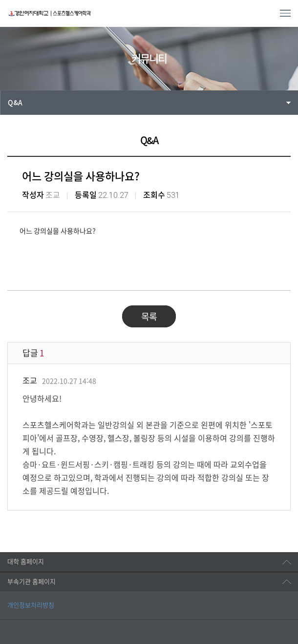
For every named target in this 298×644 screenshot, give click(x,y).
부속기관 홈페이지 (32, 582)
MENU (285, 13)
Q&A (15, 103)
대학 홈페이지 (26, 562)
